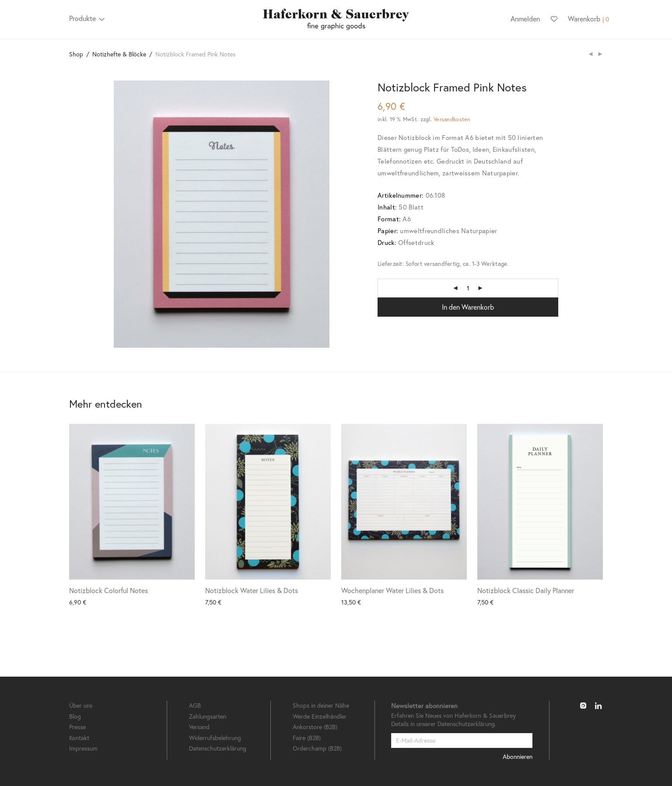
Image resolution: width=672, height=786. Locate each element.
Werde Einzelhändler (320, 716)
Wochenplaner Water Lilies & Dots (392, 590)
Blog (75, 716)
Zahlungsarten (208, 716)
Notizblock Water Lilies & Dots (252, 590)
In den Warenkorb (468, 307)
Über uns (81, 705)
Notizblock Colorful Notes (108, 590)
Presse (77, 727)
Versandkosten (452, 119)
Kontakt (79, 738)
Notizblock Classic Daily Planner (526, 590)
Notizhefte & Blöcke (119, 54)
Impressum (83, 748)
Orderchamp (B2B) (317, 748)
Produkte (82, 18)
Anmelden (525, 19)
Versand (199, 727)
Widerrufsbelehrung (215, 738)
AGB (195, 705)
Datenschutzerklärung (218, 748)
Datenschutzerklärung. (467, 724)
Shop (76, 54)
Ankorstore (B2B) (315, 727)
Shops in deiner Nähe (321, 705)
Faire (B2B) (307, 738)
